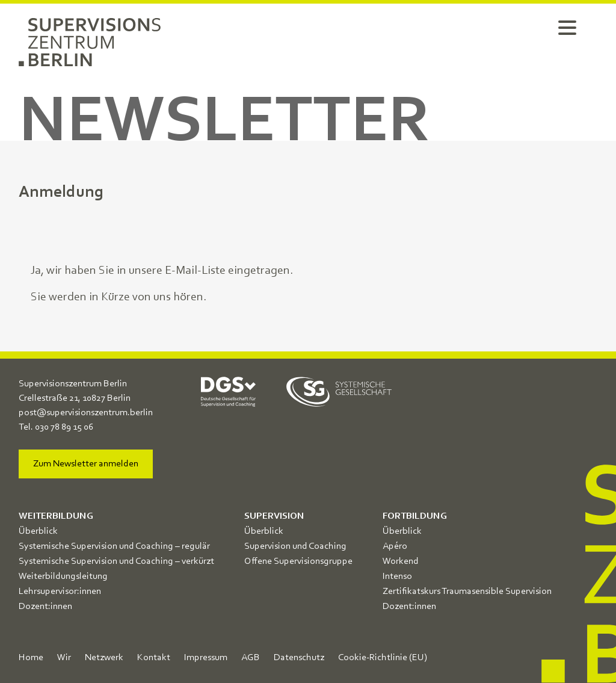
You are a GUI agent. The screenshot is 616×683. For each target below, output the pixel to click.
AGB (251, 658)
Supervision (274, 516)
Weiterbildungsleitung (63, 576)
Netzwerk (104, 658)
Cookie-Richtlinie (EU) (383, 658)
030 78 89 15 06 (64, 427)
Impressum (206, 658)
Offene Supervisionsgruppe (298, 561)
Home (31, 658)
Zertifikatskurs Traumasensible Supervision (467, 592)
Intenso (397, 576)
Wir (64, 658)
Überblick (38, 531)
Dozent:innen (45, 607)
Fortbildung (415, 516)
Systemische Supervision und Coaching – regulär (114, 546)
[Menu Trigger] (567, 27)
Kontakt (154, 658)
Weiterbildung (56, 516)
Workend (401, 561)
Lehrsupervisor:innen (60, 592)
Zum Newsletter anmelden (86, 464)
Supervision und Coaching (295, 546)
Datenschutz (299, 658)
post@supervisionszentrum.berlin (86, 413)
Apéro (395, 546)
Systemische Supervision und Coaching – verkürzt (116, 561)
